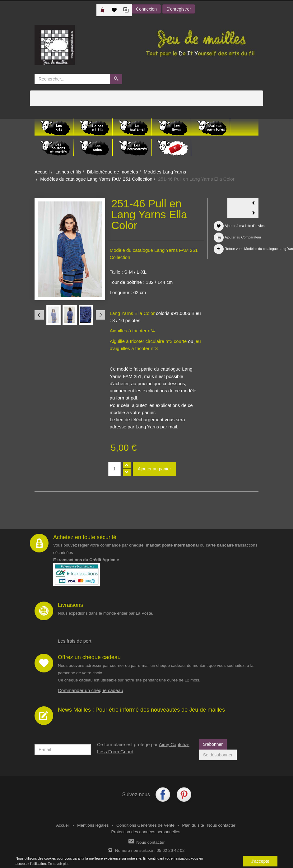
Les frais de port (75, 641)
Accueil (42, 172)
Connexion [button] (146, 9)
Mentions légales (93, 825)
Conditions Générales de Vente (145, 825)
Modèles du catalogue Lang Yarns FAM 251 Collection (96, 179)
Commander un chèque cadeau (91, 690)
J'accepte (260, 861)
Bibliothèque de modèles (112, 172)
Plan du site (193, 825)
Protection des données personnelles (146, 832)
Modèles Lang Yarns (165, 172)
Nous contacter (221, 825)
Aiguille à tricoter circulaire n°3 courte (148, 341)
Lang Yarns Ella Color (132, 313)
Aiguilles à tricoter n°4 (132, 331)
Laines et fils (68, 172)
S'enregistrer (179, 9)
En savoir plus (59, 864)
